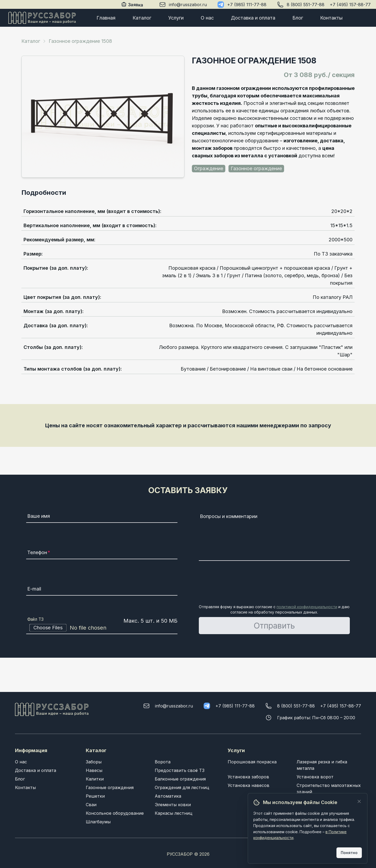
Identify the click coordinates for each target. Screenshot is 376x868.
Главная (106, 18)
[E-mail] (102, 590)
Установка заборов (248, 777)
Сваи (91, 805)
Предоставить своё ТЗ (180, 770)
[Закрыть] (359, 801)
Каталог (142, 18)
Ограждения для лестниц (182, 787)
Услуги (176, 18)
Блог (298, 18)
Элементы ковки (173, 805)
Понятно (349, 853)
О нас (207, 18)
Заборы (94, 762)
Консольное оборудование (115, 813)
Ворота (163, 762)
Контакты (331, 18)
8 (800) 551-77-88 (306, 5)
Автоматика (168, 796)
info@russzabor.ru (188, 5)
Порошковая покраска (252, 762)
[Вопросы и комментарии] (274, 536)
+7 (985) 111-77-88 (247, 5)
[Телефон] (102, 553)
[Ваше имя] (102, 517)
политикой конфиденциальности (307, 607)
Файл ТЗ (36, 619)
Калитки (95, 779)
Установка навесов (249, 785)
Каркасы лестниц (174, 813)
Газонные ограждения (110, 787)
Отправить (274, 626)
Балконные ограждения (180, 779)
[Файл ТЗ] (102, 628)
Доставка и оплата (253, 18)
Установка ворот (315, 777)
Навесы (94, 770)
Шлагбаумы (98, 822)
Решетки (95, 796)
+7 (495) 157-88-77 (350, 5)
